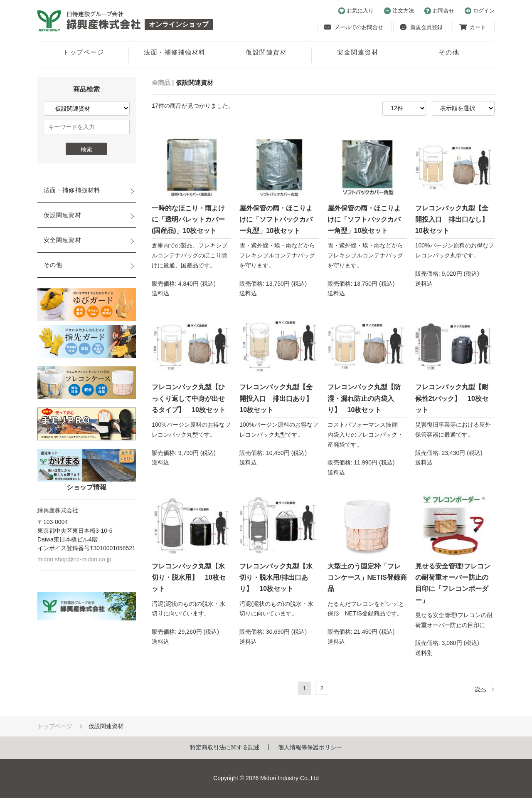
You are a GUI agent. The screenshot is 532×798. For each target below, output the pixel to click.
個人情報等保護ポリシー (310, 747)
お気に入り (356, 11)
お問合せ (439, 11)
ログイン (480, 11)
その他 (449, 52)
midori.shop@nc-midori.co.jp (74, 559)
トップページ (83, 52)
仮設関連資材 (266, 52)
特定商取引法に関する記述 (225, 747)
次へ (480, 689)
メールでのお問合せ (354, 27)
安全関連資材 (358, 52)
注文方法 (399, 11)
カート (473, 27)
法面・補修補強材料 (175, 52)
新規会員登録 (421, 27)
